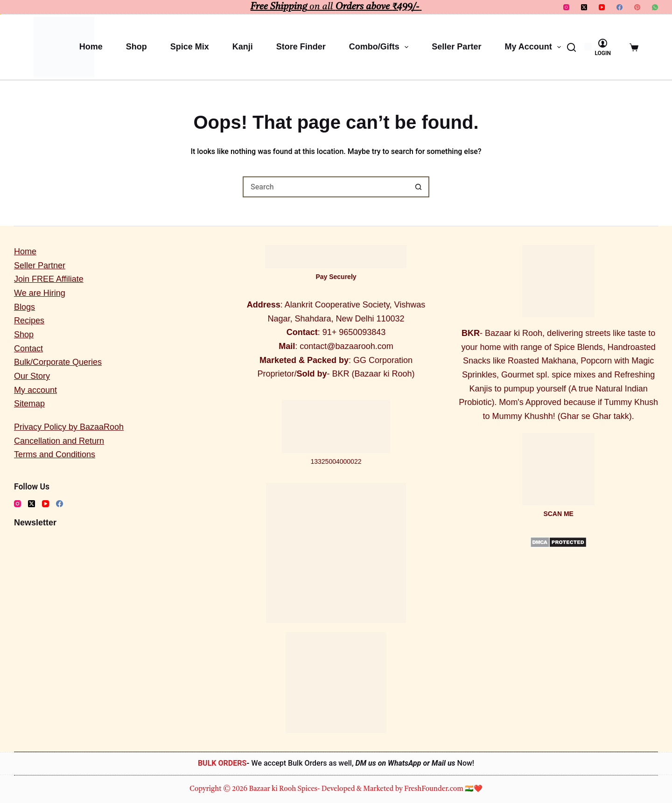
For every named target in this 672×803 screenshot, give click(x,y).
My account (535, 47)
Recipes (29, 321)
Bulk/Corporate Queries (58, 362)
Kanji (243, 47)
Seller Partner (40, 265)
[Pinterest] (637, 7)
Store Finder (301, 47)
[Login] (603, 47)
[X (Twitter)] (584, 7)
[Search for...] (325, 187)
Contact (28, 349)
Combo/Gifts (381, 47)
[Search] (571, 47)
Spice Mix (190, 47)
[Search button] (419, 187)
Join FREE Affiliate (49, 279)
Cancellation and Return (59, 441)
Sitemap (29, 404)
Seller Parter (456, 47)
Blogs (24, 307)
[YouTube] (602, 7)
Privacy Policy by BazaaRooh (69, 427)
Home (91, 47)
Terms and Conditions (55, 454)
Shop (136, 47)
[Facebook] (619, 7)
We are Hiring (40, 293)
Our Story (32, 376)
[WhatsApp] (655, 7)
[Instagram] (566, 7)
